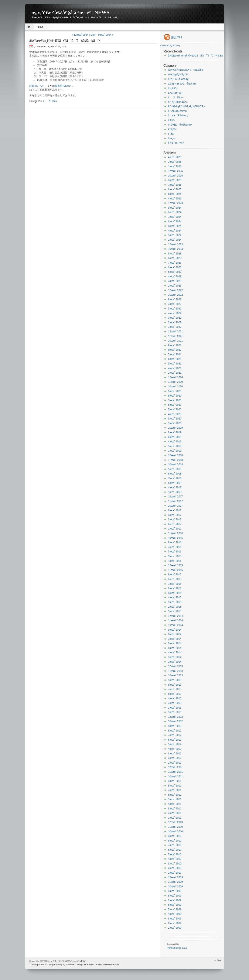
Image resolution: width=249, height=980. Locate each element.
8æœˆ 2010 (175, 841)
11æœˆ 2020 (175, 382)
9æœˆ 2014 (175, 630)
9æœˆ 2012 (175, 726)
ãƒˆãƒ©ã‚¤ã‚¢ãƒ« (178, 102)
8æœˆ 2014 (175, 634)
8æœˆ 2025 (175, 180)
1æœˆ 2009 (175, 928)
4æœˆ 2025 (175, 199)
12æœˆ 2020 (175, 377)
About (40, 27)
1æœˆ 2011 (175, 818)
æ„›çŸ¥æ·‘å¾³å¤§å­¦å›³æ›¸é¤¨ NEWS (70, 12)
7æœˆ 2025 (175, 185)
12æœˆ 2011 (175, 767)
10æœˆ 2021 (175, 341)
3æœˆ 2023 (175, 281)
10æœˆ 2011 (175, 777)
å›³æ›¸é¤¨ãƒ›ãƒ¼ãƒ (171, 45)
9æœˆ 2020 (175, 391)
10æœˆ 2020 (175, 387)
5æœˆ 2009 (175, 909)
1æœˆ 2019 (175, 451)
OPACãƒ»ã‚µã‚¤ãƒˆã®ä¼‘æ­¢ (186, 70)
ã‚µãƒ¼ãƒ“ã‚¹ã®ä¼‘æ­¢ (182, 84)
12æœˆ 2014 (175, 616)
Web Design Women (81, 964)
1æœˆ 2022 (175, 327)
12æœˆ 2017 (175, 497)
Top (219, 960)
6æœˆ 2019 (175, 437)
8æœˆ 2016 (175, 542)
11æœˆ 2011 (175, 772)
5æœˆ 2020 (175, 410)
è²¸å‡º (171, 134)
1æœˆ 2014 (175, 662)
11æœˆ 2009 (175, 882)
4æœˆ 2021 (175, 368)
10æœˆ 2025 (175, 176)
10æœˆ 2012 (175, 721)
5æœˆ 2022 (175, 309)
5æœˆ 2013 (175, 694)
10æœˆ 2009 (175, 887)
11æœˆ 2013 (175, 671)
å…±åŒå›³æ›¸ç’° (179, 116)
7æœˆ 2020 (175, 400)
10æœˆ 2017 (175, 506)
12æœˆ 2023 (175, 244)
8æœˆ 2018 (175, 474)
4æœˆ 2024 (175, 231)
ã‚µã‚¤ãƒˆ (173, 88)
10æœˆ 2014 (175, 625)
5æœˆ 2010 (175, 854)
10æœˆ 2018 (175, 465)
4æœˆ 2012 (175, 749)
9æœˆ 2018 (175, 469)
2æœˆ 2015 (175, 607)
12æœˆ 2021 (175, 332)
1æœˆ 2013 (175, 712)
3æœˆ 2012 (175, 754)
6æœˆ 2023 (175, 267)
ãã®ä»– (51, 101)
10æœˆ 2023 (175, 249)
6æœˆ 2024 (175, 222)
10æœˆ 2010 (175, 832)
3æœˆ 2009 (175, 919)
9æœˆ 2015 (175, 575)
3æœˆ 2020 (175, 419)
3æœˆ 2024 (175, 235)
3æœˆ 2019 (175, 446)
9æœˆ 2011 (175, 781)
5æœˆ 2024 (175, 226)
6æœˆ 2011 (175, 795)
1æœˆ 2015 (175, 611)
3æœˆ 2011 (175, 809)
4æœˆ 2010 (175, 859)
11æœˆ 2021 (175, 336)
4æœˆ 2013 (175, 698)
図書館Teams (62, 86)
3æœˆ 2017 (175, 520)
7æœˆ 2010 (175, 845)
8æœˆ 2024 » (106, 35)
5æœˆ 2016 (175, 552)
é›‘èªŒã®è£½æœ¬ (180, 125)
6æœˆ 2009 (175, 905)
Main (93, 35)
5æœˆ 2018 (175, 483)
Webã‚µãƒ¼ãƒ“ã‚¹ (178, 75)
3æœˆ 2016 (175, 556)
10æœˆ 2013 (175, 675)
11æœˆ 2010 (175, 827)
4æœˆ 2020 (175, 414)
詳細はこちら (37, 86)
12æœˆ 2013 (175, 666)
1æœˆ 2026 (175, 167)
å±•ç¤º (172, 138)
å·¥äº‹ (171, 120)
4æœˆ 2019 (175, 442)
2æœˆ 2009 (175, 923)
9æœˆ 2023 (175, 254)
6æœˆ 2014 (175, 643)
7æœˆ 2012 (175, 735)
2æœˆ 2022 (175, 322)
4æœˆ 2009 (175, 914)
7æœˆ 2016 (175, 547)
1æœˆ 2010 (175, 873)
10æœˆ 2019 (175, 428)
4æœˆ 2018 (175, 487)
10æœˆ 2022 (175, 295)
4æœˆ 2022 (175, 313)
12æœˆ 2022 (175, 290)
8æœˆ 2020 (175, 396)
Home (30, 27)
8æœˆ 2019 (175, 432)
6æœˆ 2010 (175, 850)
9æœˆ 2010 (175, 836)
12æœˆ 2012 (175, 717)
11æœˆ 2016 (175, 533)
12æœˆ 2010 (175, 822)
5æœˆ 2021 (175, 364)
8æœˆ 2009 (175, 896)
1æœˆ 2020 (175, 423)
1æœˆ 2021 (175, 373)
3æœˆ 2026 (175, 162)
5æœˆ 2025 (175, 194)
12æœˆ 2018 (175, 455)
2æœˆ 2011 (175, 813)
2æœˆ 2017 (175, 524)
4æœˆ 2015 (175, 597)
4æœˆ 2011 (175, 804)
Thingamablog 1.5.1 (177, 948)
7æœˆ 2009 (175, 900)
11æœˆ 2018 (175, 460)
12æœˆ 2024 (175, 203)
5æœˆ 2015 (175, 593)
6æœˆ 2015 (175, 588)
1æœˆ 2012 (175, 763)
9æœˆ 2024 (175, 208)
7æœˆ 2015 (175, 584)
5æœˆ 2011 (175, 799)
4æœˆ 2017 (175, 515)
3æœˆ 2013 (175, 703)
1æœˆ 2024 (175, 240)
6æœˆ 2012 (175, 740)
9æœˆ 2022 (175, 299)
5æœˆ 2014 (175, 648)
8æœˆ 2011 (175, 786)
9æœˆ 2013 (175, 680)
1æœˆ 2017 (175, 529)
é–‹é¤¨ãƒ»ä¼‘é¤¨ (178, 111)
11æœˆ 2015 (175, 570)
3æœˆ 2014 (175, 657)
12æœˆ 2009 (175, 877)
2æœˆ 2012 (175, 758)
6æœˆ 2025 (175, 189)
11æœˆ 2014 (175, 620)
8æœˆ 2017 (175, 510)
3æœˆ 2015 (175, 602)
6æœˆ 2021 (175, 359)
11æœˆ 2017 (175, 501)
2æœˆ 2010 (175, 868)
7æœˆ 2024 (175, 217)
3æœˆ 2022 (175, 318)
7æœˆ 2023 (175, 263)
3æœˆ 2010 (175, 864)
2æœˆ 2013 (175, 708)
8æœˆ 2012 (175, 731)
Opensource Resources (107, 964)
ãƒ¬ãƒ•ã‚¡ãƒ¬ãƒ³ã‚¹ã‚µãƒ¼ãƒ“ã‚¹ (186, 106)
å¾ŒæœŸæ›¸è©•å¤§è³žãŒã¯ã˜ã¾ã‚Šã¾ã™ (65, 41)
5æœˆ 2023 (175, 272)
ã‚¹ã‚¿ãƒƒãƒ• (175, 93)
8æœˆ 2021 (175, 350)
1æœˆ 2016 (175, 561)
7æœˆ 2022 (175, 304)
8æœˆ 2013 (175, 685)
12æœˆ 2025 (175, 171)
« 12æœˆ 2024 (80, 35)
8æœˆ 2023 (175, 258)
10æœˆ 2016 (175, 538)
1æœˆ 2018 (175, 492)
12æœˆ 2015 (175, 565)
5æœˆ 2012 (175, 744)
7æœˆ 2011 (175, 790)
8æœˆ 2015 (175, 579)
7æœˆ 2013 (175, 689)
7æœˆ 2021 (175, 354)
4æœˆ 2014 (175, 652)
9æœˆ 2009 (175, 891)
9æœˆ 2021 (175, 345)
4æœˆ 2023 (175, 277)
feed (176, 37)
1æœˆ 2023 (175, 286)
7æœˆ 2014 (175, 639)
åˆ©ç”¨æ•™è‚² (176, 143)
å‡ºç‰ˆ (172, 129)
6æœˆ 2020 (175, 405)
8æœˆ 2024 (175, 212)
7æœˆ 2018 (175, 478)
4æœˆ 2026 (175, 157)
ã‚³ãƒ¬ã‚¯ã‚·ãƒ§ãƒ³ (179, 79)
